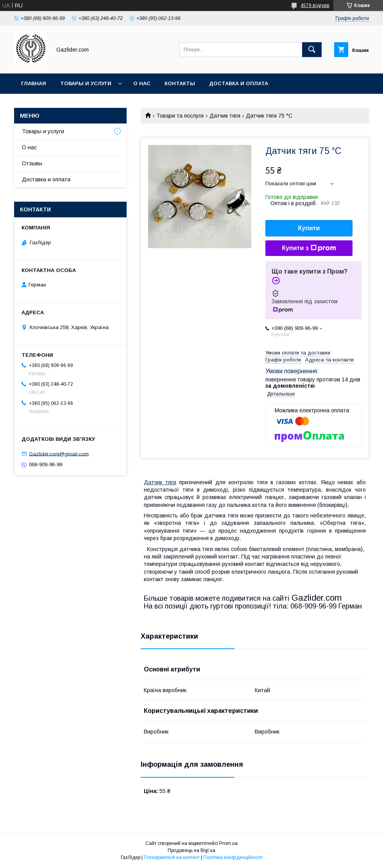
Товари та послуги (180, 116)
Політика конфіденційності (233, 857)
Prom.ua (228, 843)
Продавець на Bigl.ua (191, 850)
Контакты (180, 83)
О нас (142, 83)
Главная (34, 83)
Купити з (309, 248)
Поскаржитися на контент (172, 857)
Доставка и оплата (239, 83)
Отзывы (32, 163)
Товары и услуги (86, 83)
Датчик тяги (225, 116)
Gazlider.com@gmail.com (59, 454)
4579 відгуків (315, 5)
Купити (309, 228)
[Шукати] (312, 50)
